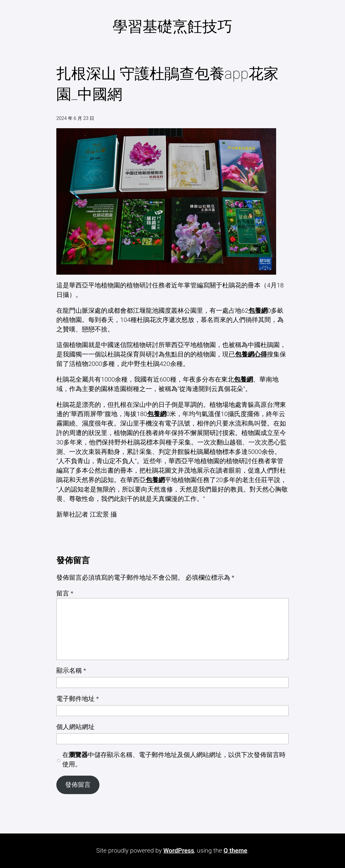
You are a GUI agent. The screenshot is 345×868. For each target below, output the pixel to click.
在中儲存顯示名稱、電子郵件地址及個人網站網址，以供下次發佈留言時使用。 (174, 760)
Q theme (235, 851)
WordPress (179, 851)
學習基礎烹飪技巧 (172, 27)
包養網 (258, 311)
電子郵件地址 (78, 699)
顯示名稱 (71, 671)
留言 (65, 593)
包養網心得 (251, 354)
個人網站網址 (75, 727)
